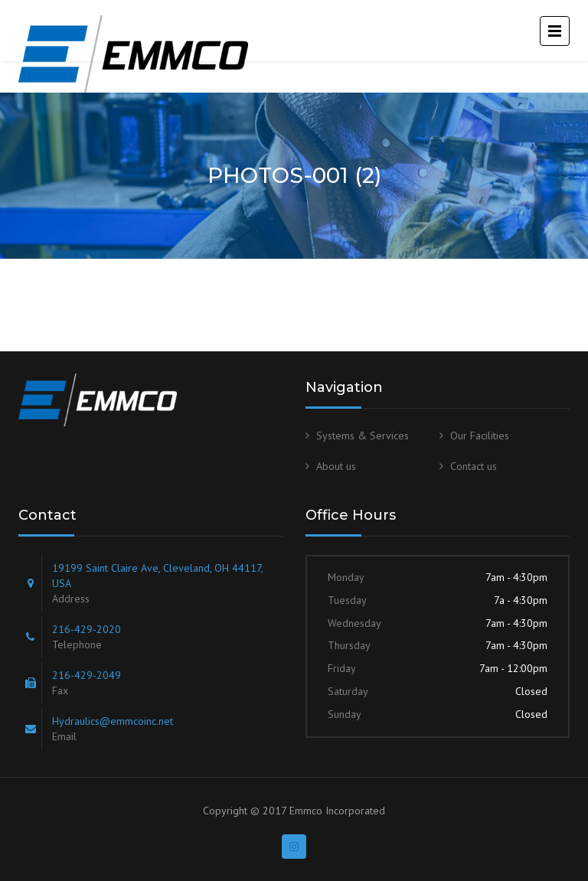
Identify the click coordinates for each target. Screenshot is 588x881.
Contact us (474, 466)
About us (336, 466)
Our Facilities (480, 436)
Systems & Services (363, 436)
